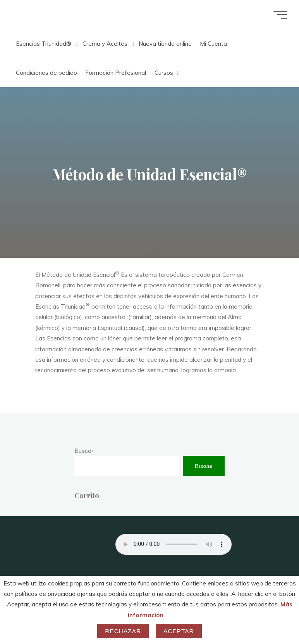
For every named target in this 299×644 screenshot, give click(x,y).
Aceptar (179, 631)
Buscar (84, 451)
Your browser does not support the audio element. (174, 544)
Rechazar (123, 631)
